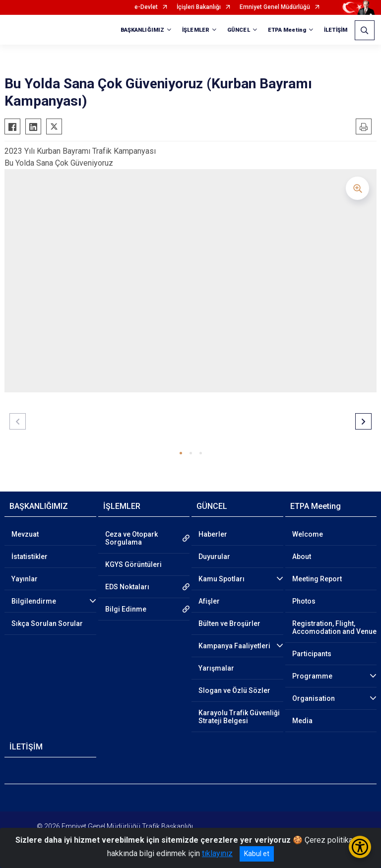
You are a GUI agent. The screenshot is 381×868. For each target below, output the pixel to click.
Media (302, 721)
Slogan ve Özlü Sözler (234, 690)
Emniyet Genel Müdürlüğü (275, 7)
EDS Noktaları (127, 587)
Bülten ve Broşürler (229, 623)
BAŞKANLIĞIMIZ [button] (142, 30)
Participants (312, 654)
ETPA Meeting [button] (287, 30)
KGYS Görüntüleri (133, 564)
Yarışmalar (216, 668)
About (302, 557)
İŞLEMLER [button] (196, 30)
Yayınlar (25, 579)
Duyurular (214, 557)
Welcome (308, 534)
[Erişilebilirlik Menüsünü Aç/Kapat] (360, 847)
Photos (304, 601)
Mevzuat (25, 534)
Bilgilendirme (34, 601)
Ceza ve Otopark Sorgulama (131, 538)
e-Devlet (146, 7)
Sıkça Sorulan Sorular (47, 623)
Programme (312, 676)
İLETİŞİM (336, 30)
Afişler (209, 601)
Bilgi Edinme (126, 609)
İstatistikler (30, 557)
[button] (181, 453)
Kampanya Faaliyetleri (234, 646)
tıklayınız (217, 853)
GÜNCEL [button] (239, 30)
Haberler (213, 534)
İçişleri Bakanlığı (199, 7)
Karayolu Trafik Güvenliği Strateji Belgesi (239, 717)
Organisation (314, 698)
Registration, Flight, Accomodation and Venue (334, 627)
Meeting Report (317, 579)
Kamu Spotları (222, 579)
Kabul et (257, 854)
